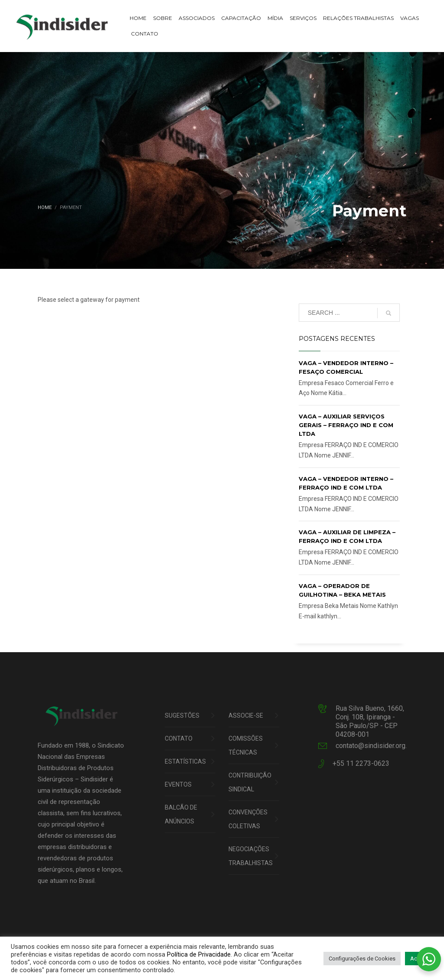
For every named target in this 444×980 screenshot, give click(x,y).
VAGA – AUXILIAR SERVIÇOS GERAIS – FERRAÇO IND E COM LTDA (346, 425)
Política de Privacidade (199, 954)
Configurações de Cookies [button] (362, 959)
